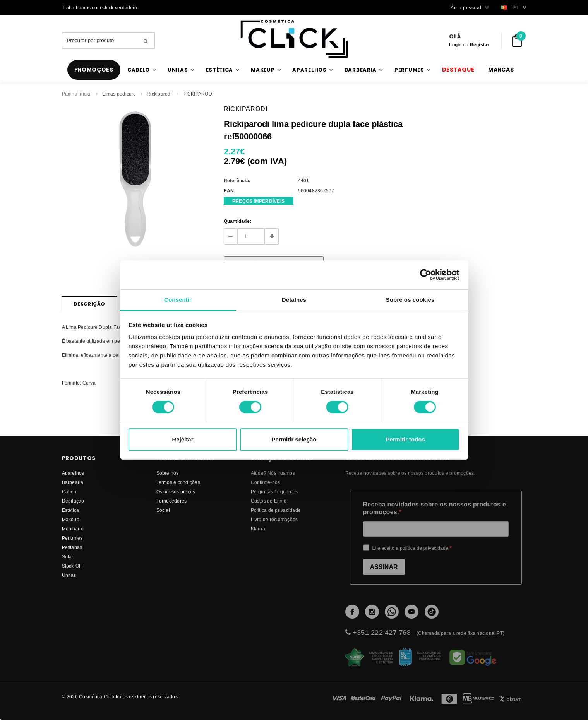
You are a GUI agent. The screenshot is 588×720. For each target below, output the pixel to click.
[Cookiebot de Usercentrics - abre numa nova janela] (426, 275)
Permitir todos (405, 439)
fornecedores (172, 501)
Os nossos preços (176, 492)
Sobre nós (168, 473)
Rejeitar (183, 439)
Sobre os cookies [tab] (410, 300)
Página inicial (77, 94)
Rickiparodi (159, 94)
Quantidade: (238, 221)
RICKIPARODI (198, 94)
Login (455, 45)
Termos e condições (178, 482)
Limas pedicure (119, 94)
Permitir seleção (294, 439)
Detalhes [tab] (294, 300)
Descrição (89, 304)
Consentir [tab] (178, 300)
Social (163, 510)
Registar (480, 45)
